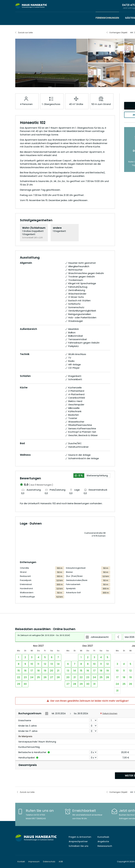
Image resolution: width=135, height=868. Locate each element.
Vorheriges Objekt (118, 33)
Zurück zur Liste (25, 33)
